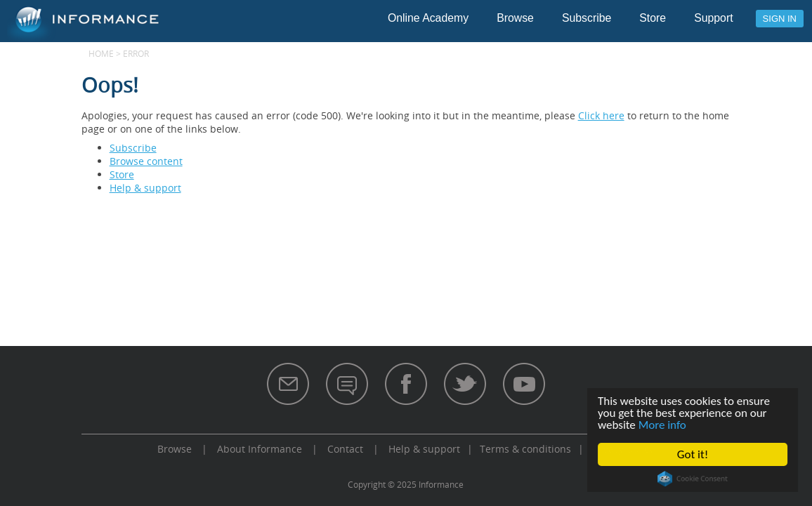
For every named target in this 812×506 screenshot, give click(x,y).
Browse (515, 18)
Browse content (146, 161)
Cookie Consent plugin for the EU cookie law (693, 479)
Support (713, 18)
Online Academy (428, 18)
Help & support (145, 188)
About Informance (260, 449)
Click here (601, 115)
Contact (345, 449)
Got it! (693, 454)
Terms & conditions (525, 449)
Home (101, 53)
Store (653, 18)
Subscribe (587, 18)
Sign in (780, 19)
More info (662, 425)
